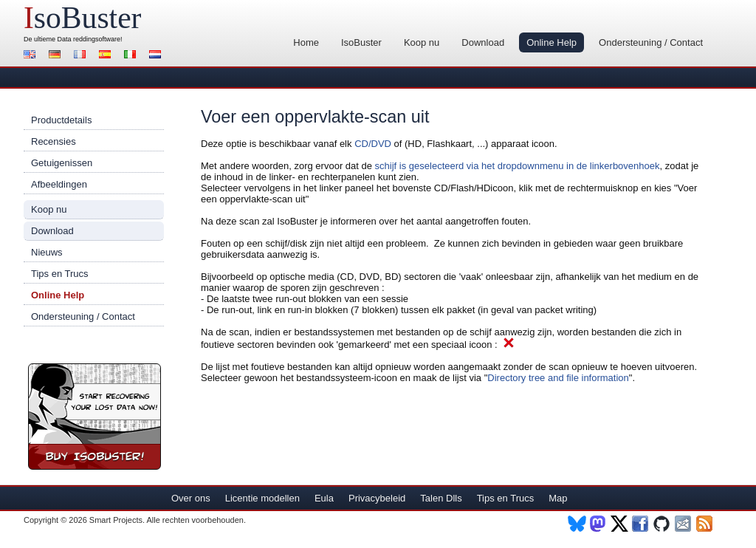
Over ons (191, 498)
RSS (705, 524)
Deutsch (57, 56)
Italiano (132, 56)
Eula (324, 498)
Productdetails (61, 120)
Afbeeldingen (59, 184)
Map (558, 498)
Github (663, 524)
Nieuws (47, 252)
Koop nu (422, 42)
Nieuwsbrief (684, 524)
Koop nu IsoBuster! (94, 417)
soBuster (82, 18)
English (32, 56)
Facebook (641, 524)
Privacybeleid (377, 498)
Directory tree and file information (558, 378)
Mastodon (598, 524)
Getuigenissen (62, 163)
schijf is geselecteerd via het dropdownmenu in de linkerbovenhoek (518, 166)
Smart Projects (116, 520)
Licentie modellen (262, 498)
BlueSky (577, 524)
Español (107, 56)
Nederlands (157, 56)
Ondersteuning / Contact (651, 42)
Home (306, 42)
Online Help (551, 42)
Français (82, 56)
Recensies (54, 141)
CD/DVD (373, 144)
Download (483, 42)
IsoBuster (361, 42)
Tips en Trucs (60, 274)
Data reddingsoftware (89, 39)
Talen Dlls (441, 498)
